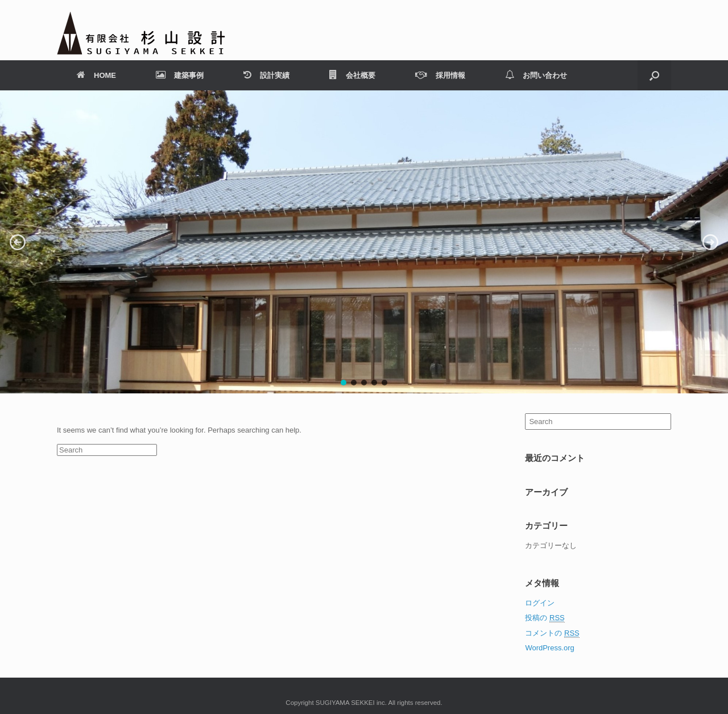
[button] (18, 242)
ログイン (540, 603)
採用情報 (440, 75)
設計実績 (266, 75)
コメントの (552, 633)
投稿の (545, 618)
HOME (96, 75)
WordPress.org (549, 648)
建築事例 (180, 75)
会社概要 (352, 75)
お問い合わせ (536, 75)
